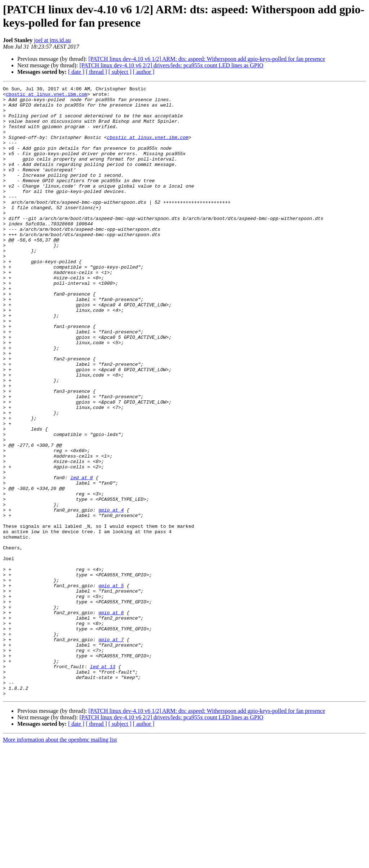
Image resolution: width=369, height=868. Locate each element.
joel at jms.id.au (52, 40)
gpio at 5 (111, 686)
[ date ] (76, 72)
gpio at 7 (111, 751)
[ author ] (144, 72)
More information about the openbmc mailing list (60, 862)
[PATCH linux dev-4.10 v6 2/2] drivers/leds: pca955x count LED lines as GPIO (171, 65)
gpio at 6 (111, 718)
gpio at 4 (111, 595)
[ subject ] (120, 72)
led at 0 (81, 556)
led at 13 (103, 783)
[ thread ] (96, 72)
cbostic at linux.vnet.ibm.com (46, 96)
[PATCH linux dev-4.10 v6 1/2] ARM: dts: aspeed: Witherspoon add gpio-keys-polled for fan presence (207, 59)
